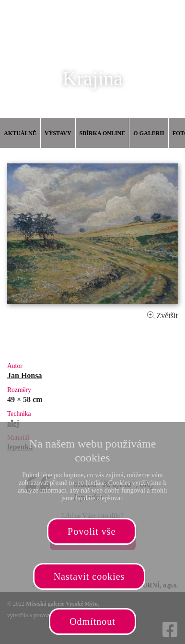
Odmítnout (92, 621)
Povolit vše (92, 531)
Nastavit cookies (89, 576)
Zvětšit (162, 316)
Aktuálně (20, 133)
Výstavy (58, 133)
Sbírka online (103, 133)
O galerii (149, 133)
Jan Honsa (24, 375)
